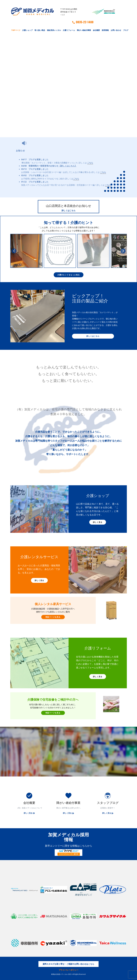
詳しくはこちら (69, 210)
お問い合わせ (116, 30)
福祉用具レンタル (54, 30)
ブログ (126, 30)
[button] (14, 251)
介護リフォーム (69, 30)
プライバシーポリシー (69, 970)
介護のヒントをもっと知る (69, 275)
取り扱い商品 (40, 30)
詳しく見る (98, 522)
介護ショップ (27, 30)
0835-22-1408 (83, 22)
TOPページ (16, 30)
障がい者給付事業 (84, 30)
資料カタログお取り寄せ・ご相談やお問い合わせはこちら (68, 964)
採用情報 (105, 30)
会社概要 (96, 30)
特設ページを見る (53, 617)
